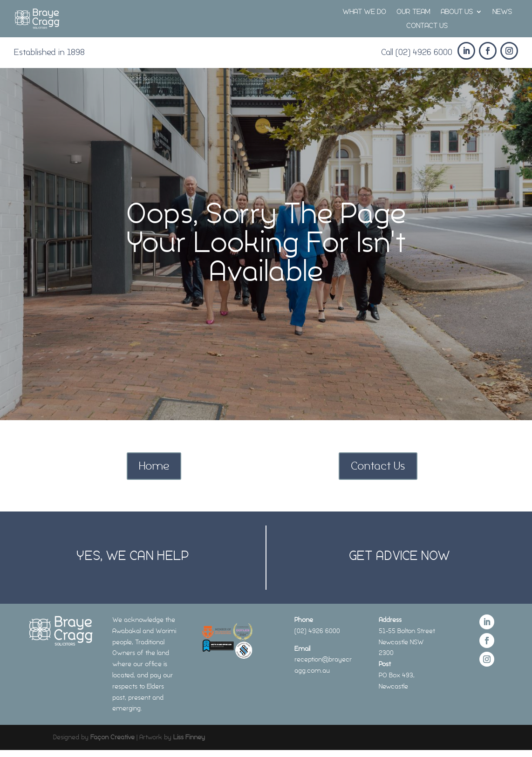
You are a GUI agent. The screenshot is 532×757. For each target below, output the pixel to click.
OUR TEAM (413, 12)
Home (154, 466)
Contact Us (378, 466)
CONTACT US (427, 26)
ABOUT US (457, 12)
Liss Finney (189, 737)
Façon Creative (113, 737)
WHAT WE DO (364, 12)
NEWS (502, 12)
